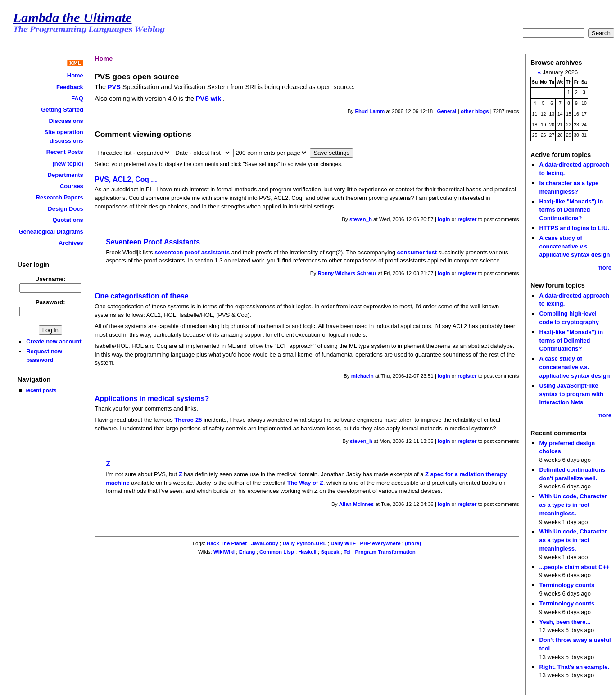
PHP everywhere (380, 543)
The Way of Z (305, 483)
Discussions (66, 121)
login (444, 219)
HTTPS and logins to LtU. (574, 228)
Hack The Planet (227, 543)
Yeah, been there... (565, 622)
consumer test (417, 252)
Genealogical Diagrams (51, 232)
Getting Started (62, 110)
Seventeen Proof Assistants (153, 242)
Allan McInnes (356, 504)
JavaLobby (265, 543)
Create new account (54, 341)
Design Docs (65, 209)
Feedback (70, 87)
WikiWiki (224, 552)
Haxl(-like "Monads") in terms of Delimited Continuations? (571, 210)
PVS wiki (209, 99)
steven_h (361, 219)
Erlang (247, 552)
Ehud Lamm (370, 111)
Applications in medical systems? (152, 399)
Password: (50, 302)
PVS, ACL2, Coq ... (126, 179)
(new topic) (68, 164)
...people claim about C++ (574, 567)
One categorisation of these (141, 296)
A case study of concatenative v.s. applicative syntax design (574, 246)
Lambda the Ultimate (72, 18)
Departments (66, 175)
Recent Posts (65, 152)
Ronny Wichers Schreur (347, 273)
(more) (413, 543)
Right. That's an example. (574, 667)
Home (75, 75)
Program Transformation (385, 552)
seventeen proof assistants (192, 252)
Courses (72, 186)
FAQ (77, 98)
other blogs (475, 111)
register (467, 219)
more (604, 268)
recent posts (41, 390)
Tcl (347, 552)
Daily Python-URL (304, 543)
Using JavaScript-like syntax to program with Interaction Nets (571, 394)
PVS (114, 87)
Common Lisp (277, 552)
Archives (71, 243)
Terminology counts (567, 585)
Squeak (330, 552)
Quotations (68, 220)
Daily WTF (343, 543)
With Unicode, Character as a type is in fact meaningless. (573, 505)
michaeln (362, 376)
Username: (50, 279)
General (447, 111)
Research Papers (60, 197)
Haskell (307, 552)
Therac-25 (188, 420)
